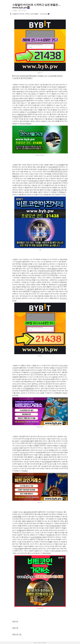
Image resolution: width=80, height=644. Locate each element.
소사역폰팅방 (32, 112)
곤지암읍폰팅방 (28, 388)
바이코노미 (61, 172)
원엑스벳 (15, 621)
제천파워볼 (18, 549)
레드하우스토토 (49, 271)
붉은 (18, 450)
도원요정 (29, 289)
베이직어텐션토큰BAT (54, 526)
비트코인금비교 (34, 181)
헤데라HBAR (47, 553)
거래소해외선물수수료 (57, 169)
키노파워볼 (60, 165)
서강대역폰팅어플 (26, 441)
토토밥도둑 (50, 535)
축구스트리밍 (56, 551)
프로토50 (65, 466)
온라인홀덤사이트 (61, 119)
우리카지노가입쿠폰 (50, 273)
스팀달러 (15, 11)
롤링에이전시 (58, 190)
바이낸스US (24, 452)
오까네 (26, 386)
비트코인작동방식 (26, 124)
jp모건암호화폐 (36, 537)
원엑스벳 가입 (17, 634)
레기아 (60, 368)
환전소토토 (18, 117)
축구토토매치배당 (40, 443)
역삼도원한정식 (53, 167)
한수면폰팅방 (46, 462)
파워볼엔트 (21, 530)
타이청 (18, 262)
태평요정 (61, 87)
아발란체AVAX (22, 114)
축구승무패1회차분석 (35, 266)
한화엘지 (62, 192)
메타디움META (53, 269)
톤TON (48, 382)
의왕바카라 (36, 291)
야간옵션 (25, 471)
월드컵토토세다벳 (30, 512)
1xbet (50, 89)
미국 (64, 195)
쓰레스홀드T (38, 457)
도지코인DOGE (36, 372)
